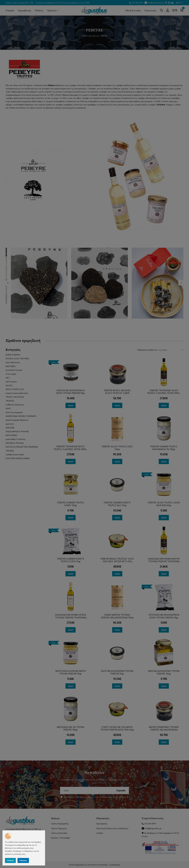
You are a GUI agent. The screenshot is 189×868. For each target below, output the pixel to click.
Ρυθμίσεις (23, 860)
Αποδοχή (10, 860)
